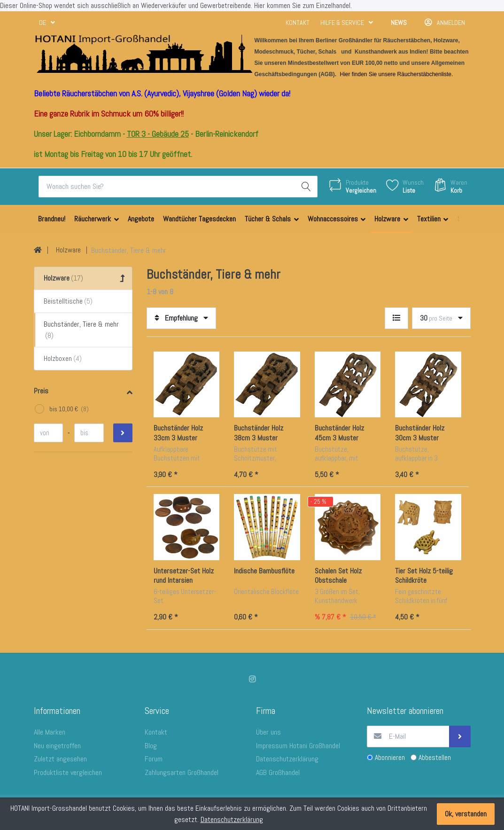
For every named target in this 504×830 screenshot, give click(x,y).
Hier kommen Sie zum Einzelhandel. (303, 5)
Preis (41, 391)
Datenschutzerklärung (232, 819)
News (399, 23)
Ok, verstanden (466, 814)
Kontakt (298, 23)
